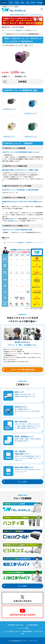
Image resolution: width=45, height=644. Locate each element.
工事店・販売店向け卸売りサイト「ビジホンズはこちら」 (26, 15)
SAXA (17, 3)
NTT (11, 3)
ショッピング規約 (23, 628)
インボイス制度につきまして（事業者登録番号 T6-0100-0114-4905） (23, 632)
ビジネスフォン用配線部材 (15, 30)
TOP (3, 30)
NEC (23, 3)
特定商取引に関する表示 (16, 625)
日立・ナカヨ (31, 3)
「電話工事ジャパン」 (13, 221)
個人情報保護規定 (32, 625)
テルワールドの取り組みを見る (23, 370)
